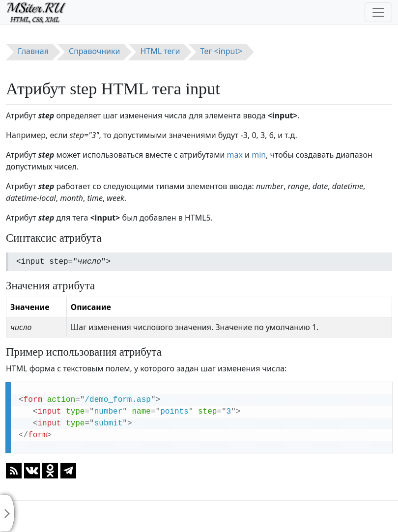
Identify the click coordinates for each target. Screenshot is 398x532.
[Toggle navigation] (378, 12)
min (259, 155)
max (235, 155)
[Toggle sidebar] (7, 513)
